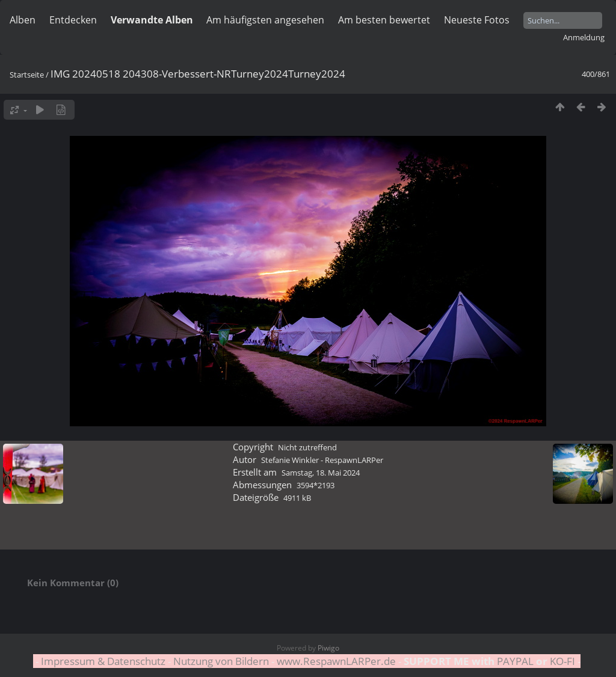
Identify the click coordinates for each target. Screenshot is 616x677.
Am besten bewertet (384, 20)
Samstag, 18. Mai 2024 (321, 473)
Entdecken (73, 20)
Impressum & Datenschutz (103, 661)
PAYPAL (515, 661)
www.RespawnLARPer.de (336, 661)
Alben (23, 20)
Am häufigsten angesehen (265, 20)
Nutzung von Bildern (221, 661)
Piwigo (328, 648)
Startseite (27, 75)
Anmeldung (584, 37)
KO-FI (562, 661)
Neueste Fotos (477, 20)
